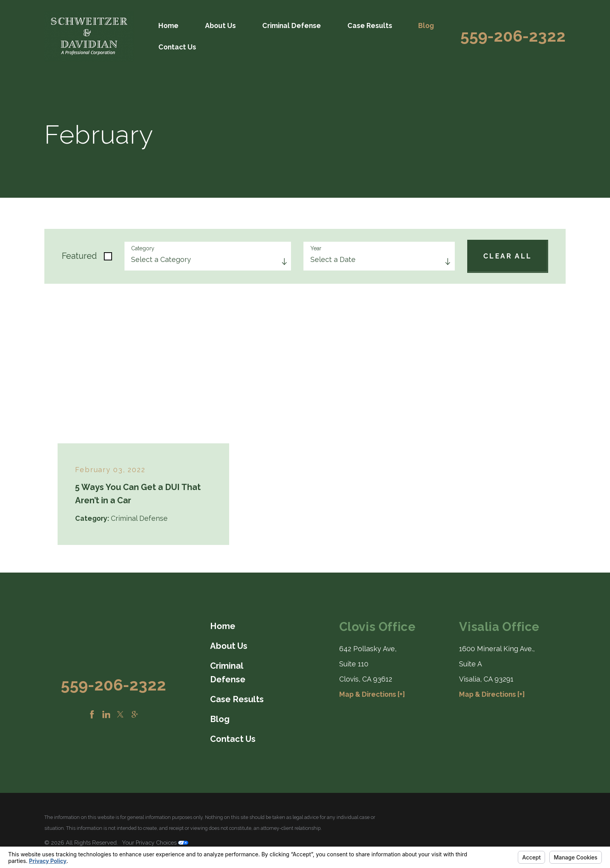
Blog (426, 25)
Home (168, 25)
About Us (220, 25)
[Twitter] (120, 714)
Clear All (508, 256)
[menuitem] (169, 25)
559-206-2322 (513, 36)
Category (143, 248)
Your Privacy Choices (155, 843)
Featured (79, 256)
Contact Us (177, 47)
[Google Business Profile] (135, 714)
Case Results (370, 25)
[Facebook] (92, 714)
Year (316, 248)
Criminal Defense (292, 25)
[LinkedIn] (106, 714)
